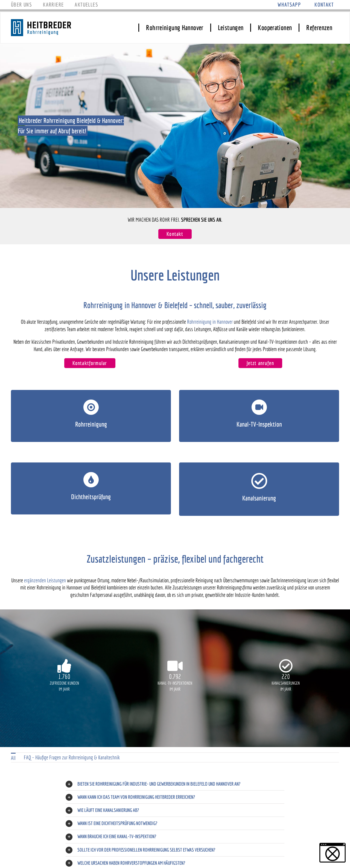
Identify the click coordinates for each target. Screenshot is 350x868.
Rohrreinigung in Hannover (210, 322)
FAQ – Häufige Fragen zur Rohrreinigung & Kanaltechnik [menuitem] (72, 757)
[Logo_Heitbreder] (41, 22)
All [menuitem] (13, 758)
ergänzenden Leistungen (45, 580)
